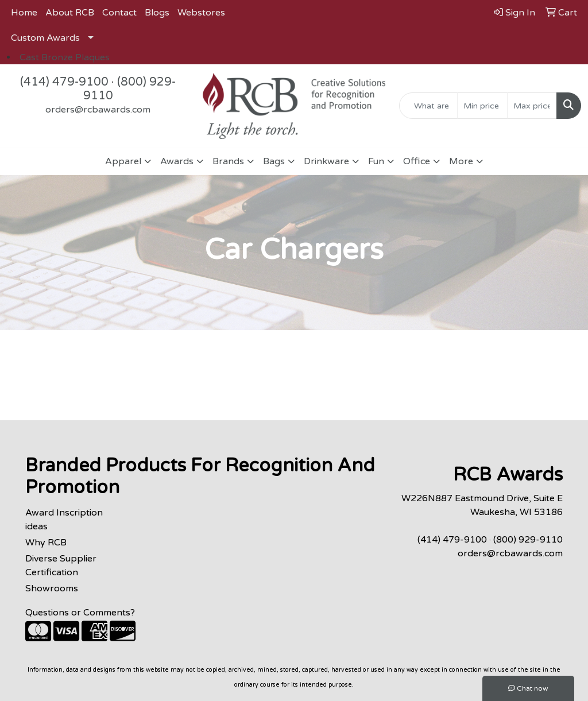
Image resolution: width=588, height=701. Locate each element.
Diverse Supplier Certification (61, 566)
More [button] (461, 161)
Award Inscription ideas (64, 520)
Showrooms (52, 588)
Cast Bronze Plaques (65, 57)
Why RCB (46, 543)
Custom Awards (45, 38)
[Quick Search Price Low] (482, 106)
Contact (119, 13)
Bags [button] (274, 161)
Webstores (201, 13)
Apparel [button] (123, 161)
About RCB (70, 13)
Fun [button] (376, 161)
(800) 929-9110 (528, 540)
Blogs (157, 13)
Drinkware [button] (326, 161)
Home (24, 13)
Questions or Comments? (80, 613)
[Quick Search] (428, 106)
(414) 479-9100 (64, 82)
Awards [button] (177, 161)
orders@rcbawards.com (98, 110)
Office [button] (417, 161)
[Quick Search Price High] (532, 106)
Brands (228, 161)
